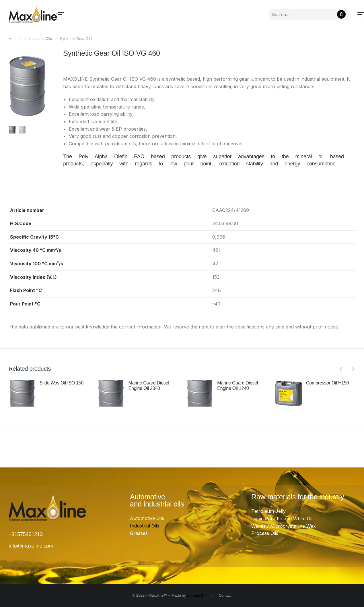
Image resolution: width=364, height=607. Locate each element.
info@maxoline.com (31, 546)
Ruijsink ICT (197, 595)
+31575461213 (26, 534)
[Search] (283, 14)
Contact (225, 595)
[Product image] (22, 393)
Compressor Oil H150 (327, 383)
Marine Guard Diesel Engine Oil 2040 (149, 386)
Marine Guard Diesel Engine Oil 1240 (238, 386)
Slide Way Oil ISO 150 (62, 383)
